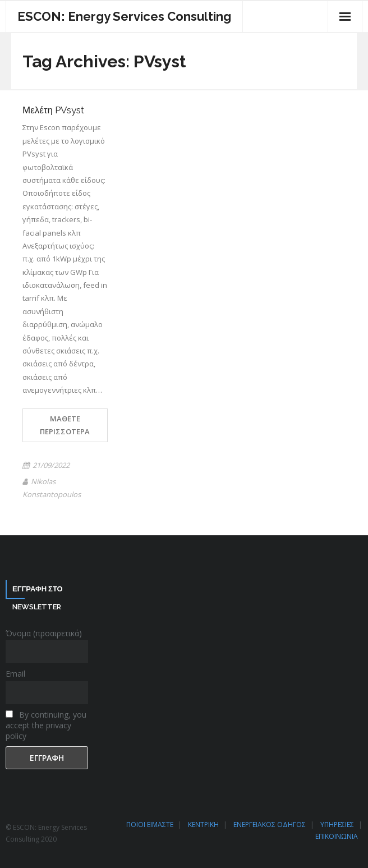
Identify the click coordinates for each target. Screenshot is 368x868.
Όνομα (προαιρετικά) (44, 633)
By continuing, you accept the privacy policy (46, 725)
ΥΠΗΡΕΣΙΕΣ (337, 825)
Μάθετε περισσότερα (65, 425)
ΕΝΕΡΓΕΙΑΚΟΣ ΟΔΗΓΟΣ (270, 825)
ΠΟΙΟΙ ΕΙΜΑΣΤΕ (150, 825)
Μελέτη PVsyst (53, 110)
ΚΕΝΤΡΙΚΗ (203, 825)
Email (15, 674)
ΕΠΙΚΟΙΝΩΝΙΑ (337, 836)
